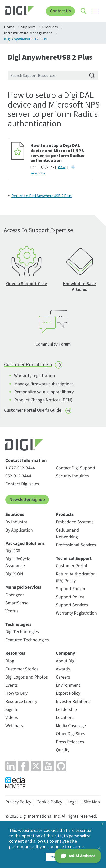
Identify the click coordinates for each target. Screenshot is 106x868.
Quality (63, 750)
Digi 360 (13, 551)
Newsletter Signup (27, 500)
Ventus (12, 611)
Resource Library (21, 701)
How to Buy (16, 693)
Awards (63, 669)
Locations (65, 718)
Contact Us (60, 11)
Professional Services (76, 545)
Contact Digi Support (76, 468)
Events (12, 685)
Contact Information (26, 461)
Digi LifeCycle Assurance (18, 562)
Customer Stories (22, 669)
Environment (68, 685)
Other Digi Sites (70, 734)
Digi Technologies (22, 632)
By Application (19, 530)
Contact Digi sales (22, 484)
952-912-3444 (18, 476)
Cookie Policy (49, 802)
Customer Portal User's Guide (33, 410)
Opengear (15, 595)
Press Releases (70, 742)
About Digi (66, 661)
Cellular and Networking (67, 534)
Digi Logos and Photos (27, 677)
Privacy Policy (18, 802)
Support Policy (70, 597)
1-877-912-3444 (20, 468)
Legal (73, 802)
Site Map (92, 802)
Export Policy (68, 693)
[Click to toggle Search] (84, 11)
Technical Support (74, 559)
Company (65, 653)
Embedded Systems (75, 522)
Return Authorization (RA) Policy (76, 577)
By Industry (16, 522)
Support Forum (70, 589)
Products (65, 515)
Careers (63, 677)
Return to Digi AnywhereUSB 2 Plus (42, 196)
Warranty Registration (76, 613)
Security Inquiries (72, 476)
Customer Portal (71, 566)
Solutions (15, 515)
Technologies (18, 625)
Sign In (12, 710)
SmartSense (17, 603)
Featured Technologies (27, 640)
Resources (15, 653)
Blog (10, 661)
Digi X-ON (14, 574)
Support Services (72, 605)
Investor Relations (73, 701)
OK (53, 857)
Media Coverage (71, 726)
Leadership (66, 710)
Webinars (14, 726)
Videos (12, 718)
